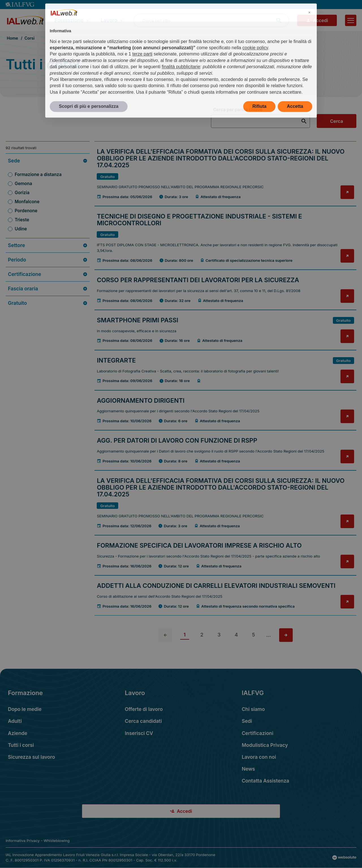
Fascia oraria (48, 289)
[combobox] (211, 20)
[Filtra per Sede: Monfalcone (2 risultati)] (48, 202)
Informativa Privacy (23, 841)
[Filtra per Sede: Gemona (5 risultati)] (48, 184)
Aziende (18, 733)
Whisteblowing (57, 841)
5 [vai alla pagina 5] (254, 635)
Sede (48, 161)
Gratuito (48, 303)
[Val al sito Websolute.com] (344, 858)
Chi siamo (253, 709)
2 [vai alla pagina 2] (202, 635)
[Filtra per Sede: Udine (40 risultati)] (48, 229)
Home (12, 38)
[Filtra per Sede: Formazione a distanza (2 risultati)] (48, 175)
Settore (48, 245)
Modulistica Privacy (265, 745)
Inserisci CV (139, 733)
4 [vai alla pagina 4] (236, 635)
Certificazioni (258, 733)
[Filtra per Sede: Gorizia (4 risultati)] (48, 193)
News (248, 769)
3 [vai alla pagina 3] (219, 635)
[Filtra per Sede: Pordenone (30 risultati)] (48, 211)
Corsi (29, 38)
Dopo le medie (25, 709)
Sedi (247, 721)
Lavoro (112, 20)
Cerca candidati (143, 721)
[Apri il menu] (351, 20)
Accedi (317, 20)
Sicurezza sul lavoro (32, 757)
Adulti (15, 721)
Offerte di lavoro (144, 709)
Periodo (48, 260)
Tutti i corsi (21, 745)
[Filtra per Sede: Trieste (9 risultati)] (48, 220)
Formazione (72, 20)
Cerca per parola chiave (238, 110)
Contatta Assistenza (266, 781)
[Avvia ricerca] (279, 20)
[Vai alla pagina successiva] (286, 635)
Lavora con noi (259, 757)
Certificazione (48, 274)
